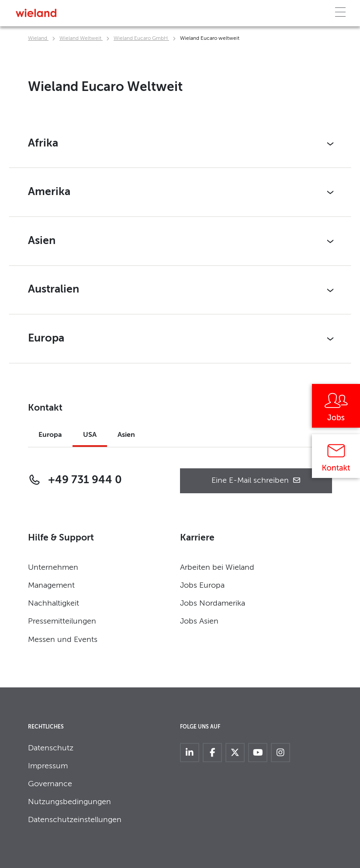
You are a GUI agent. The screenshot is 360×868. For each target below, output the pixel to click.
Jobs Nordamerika (213, 603)
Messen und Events (63, 640)
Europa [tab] (50, 435)
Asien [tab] (126, 435)
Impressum (48, 766)
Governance (50, 784)
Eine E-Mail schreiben (256, 481)
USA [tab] (90, 435)
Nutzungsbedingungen (69, 802)
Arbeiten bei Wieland (217, 568)
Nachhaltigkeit (54, 603)
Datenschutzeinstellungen (75, 820)
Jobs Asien (199, 621)
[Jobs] (336, 409)
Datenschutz (51, 748)
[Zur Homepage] (36, 13)
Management (51, 586)
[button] (180, 144)
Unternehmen (53, 568)
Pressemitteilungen (62, 621)
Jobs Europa (202, 586)
